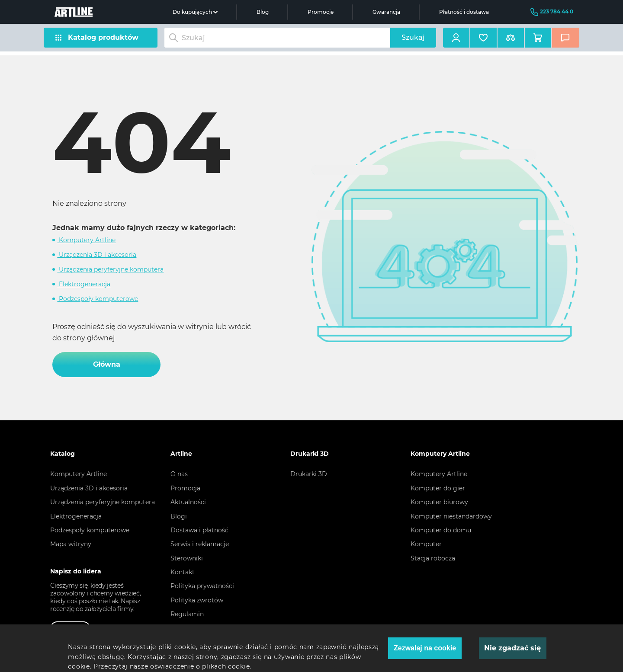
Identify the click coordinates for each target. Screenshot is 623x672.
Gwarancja (386, 12)
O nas (179, 474)
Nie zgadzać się (512, 648)
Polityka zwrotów (197, 600)
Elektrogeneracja (84, 284)
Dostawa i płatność (199, 530)
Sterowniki (187, 558)
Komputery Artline (86, 240)
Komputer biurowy (439, 502)
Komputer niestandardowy (451, 516)
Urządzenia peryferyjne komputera (110, 269)
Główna (107, 364)
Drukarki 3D (309, 474)
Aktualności (188, 502)
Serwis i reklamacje (200, 544)
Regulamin (187, 614)
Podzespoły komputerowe (98, 299)
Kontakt (183, 572)
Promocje (321, 12)
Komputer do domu (441, 530)
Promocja (185, 488)
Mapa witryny (71, 544)
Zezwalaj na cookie (425, 648)
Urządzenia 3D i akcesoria (97, 255)
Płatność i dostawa (464, 12)
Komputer (426, 544)
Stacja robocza (433, 558)
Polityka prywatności (202, 586)
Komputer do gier (438, 488)
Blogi (179, 516)
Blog (263, 12)
